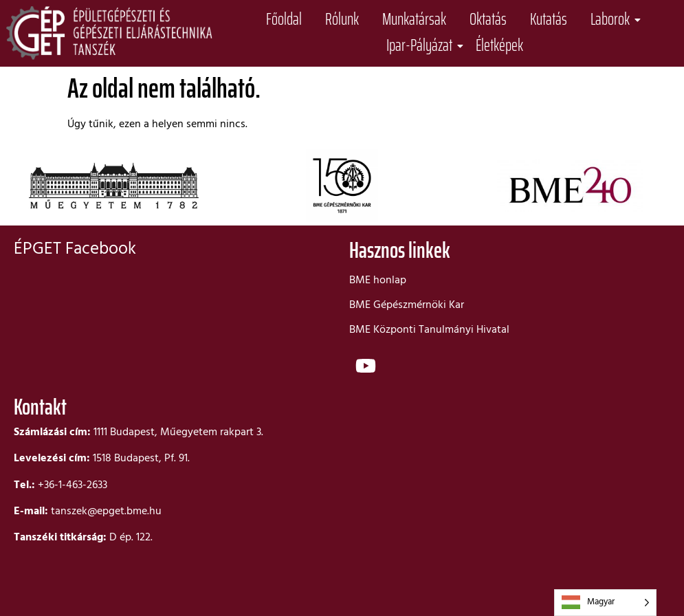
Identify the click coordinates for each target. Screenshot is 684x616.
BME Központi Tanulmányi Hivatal (429, 330)
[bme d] (510, 499)
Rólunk (342, 20)
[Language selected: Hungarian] (605, 603)
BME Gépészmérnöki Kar (407, 305)
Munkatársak (414, 20)
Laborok (613, 20)
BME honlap (378, 280)
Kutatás (549, 20)
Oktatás (488, 20)
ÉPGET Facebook (75, 250)
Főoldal (284, 20)
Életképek (499, 46)
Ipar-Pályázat (422, 46)
